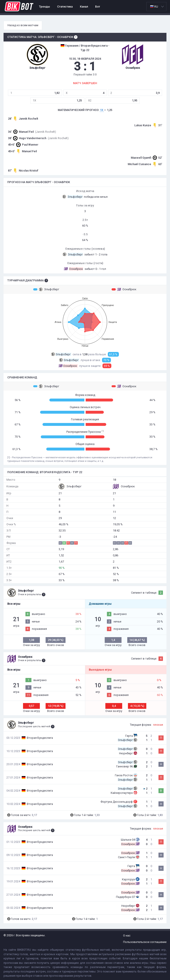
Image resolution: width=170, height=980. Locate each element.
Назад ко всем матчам (23, 25)
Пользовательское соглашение (145, 942)
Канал (84, 7)
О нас (127, 936)
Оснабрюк (124, 289)
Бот (98, 7)
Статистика (65, 7)
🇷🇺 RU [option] (154, 7)
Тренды (44, 7)
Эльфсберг (46, 289)
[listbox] (156, 7)
